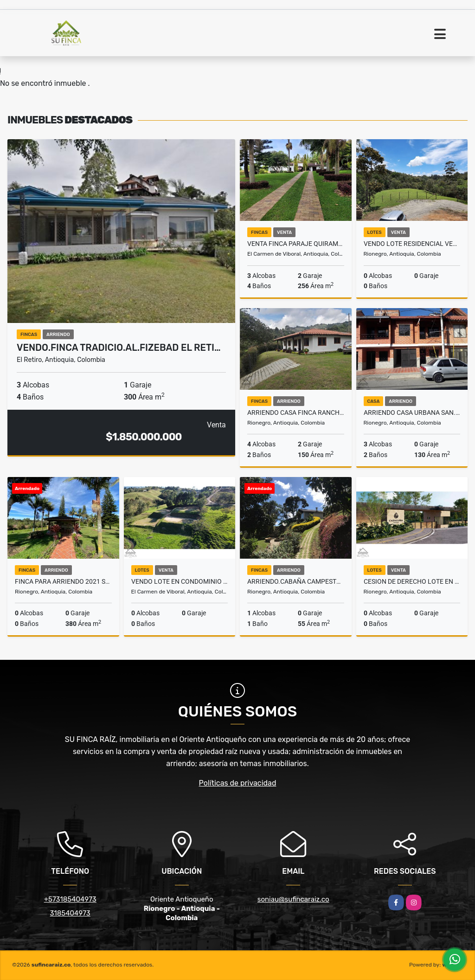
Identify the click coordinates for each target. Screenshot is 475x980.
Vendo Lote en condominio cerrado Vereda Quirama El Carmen (180, 581)
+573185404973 (70, 899)
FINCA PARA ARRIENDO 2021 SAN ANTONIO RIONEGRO (63, 581)
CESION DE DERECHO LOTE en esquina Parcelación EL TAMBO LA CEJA (412, 581)
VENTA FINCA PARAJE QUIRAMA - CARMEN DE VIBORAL (296, 244)
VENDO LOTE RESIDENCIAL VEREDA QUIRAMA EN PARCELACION (412, 244)
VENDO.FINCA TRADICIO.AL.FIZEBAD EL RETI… (119, 348)
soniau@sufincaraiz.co (293, 899)
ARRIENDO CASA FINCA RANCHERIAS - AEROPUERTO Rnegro (296, 413)
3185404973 (70, 913)
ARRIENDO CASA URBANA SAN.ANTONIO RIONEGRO (412, 413)
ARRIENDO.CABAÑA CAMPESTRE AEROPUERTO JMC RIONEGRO (296, 581)
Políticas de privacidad (238, 783)
